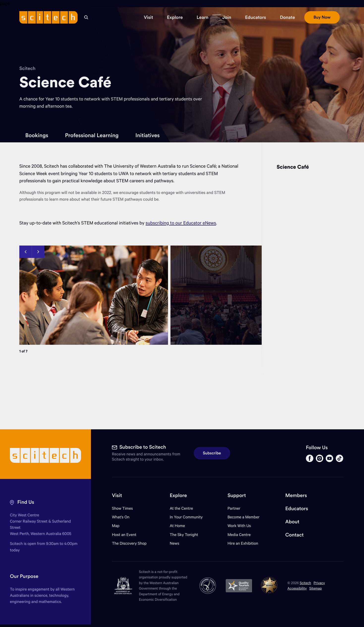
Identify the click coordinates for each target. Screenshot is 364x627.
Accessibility (297, 588)
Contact (294, 535)
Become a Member (243, 517)
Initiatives (148, 135)
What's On (121, 517)
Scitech (27, 68)
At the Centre (181, 508)
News (174, 543)
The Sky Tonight (184, 535)
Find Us (26, 502)
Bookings (37, 135)
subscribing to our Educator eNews (181, 223)
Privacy (319, 583)
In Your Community (186, 517)
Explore (178, 495)
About (292, 522)
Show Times (122, 508)
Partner (234, 508)
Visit (117, 495)
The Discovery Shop (129, 543)
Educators (297, 509)
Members (296, 495)
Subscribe (212, 453)
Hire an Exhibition (243, 543)
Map (119, 526)
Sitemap (316, 588)
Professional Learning (92, 135)
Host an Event (124, 535)
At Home (177, 526)
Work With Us (239, 526)
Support (237, 495)
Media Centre (239, 535)
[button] (148, 17)
